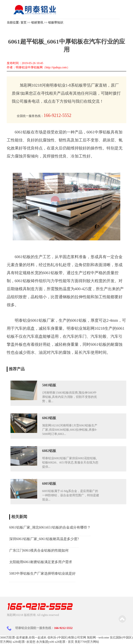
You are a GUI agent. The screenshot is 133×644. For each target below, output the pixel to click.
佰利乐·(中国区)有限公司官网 (67, 637)
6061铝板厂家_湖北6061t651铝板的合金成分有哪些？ (50, 527)
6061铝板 (23, 257)
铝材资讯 (37, 23)
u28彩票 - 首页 (64, 642)
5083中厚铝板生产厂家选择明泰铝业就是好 (42, 574)
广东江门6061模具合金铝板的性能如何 (39, 550)
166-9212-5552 (63, 628)
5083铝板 (49, 385)
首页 (23, 23)
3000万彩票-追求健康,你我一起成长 (23, 637)
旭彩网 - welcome (98, 637)
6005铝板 (49, 484)
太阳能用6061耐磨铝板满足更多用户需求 (41, 562)
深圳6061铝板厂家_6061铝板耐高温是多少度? (44, 539)
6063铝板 (49, 418)
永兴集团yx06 (45, 642)
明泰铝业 (75, 328)
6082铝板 (49, 451)
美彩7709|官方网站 (87, 642)
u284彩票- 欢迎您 (24, 642)
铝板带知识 (56, 23)
